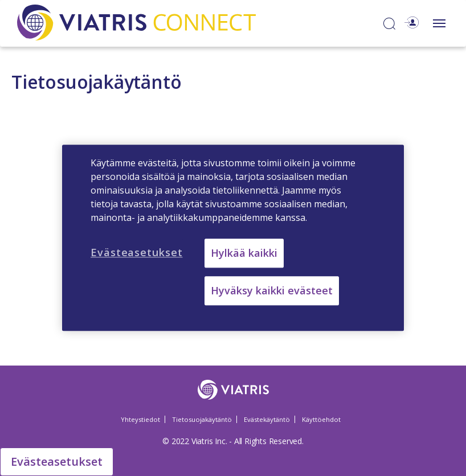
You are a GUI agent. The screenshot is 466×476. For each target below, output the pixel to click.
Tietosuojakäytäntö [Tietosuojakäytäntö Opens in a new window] (202, 419)
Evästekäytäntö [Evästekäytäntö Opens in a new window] (267, 419)
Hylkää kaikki (244, 253)
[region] (233, 238)
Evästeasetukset (57, 461)
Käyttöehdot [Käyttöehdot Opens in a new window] (321, 419)
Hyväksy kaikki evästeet (272, 291)
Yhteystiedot (140, 419)
